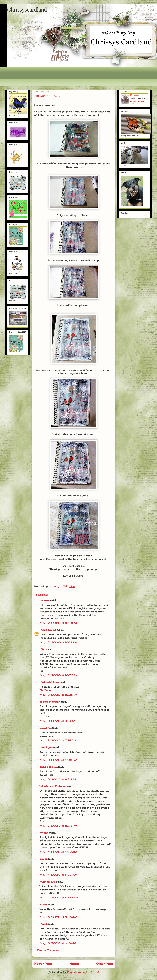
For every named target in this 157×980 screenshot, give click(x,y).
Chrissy (136, 95)
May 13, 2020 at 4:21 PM (58, 779)
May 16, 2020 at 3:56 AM (58, 917)
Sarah (44, 904)
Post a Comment (49, 950)
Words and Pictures (53, 786)
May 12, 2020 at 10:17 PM (59, 642)
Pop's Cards (48, 630)
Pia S (43, 924)
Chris (43, 649)
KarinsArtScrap (50, 682)
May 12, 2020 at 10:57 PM (59, 675)
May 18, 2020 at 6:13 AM (58, 943)
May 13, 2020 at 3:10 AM (58, 721)
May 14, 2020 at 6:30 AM (59, 875)
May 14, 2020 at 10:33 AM (59, 898)
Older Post (105, 964)
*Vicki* (44, 833)
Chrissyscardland (27, 10)
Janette (45, 600)
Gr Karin (45, 690)
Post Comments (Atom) (83, 972)
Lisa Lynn (46, 747)
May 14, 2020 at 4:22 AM (58, 852)
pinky (43, 859)
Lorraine (45, 728)
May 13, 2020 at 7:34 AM (58, 740)
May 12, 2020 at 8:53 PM (58, 623)
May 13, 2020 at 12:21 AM (59, 695)
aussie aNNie (48, 767)
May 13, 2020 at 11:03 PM (59, 826)
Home (74, 964)
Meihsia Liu (47, 882)
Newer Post (43, 964)
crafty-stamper (50, 702)
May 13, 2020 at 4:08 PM (58, 760)
